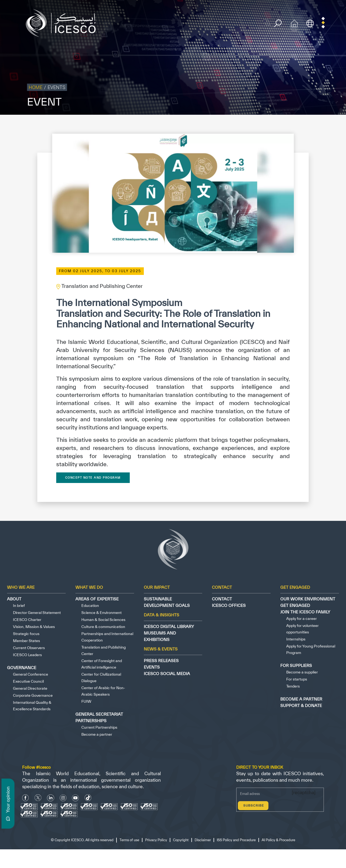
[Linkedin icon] (51, 798)
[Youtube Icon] (75, 798)
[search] (278, 23)
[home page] (63, 23)
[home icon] (294, 23)
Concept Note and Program (93, 478)
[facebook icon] (26, 798)
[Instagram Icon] (63, 798)
